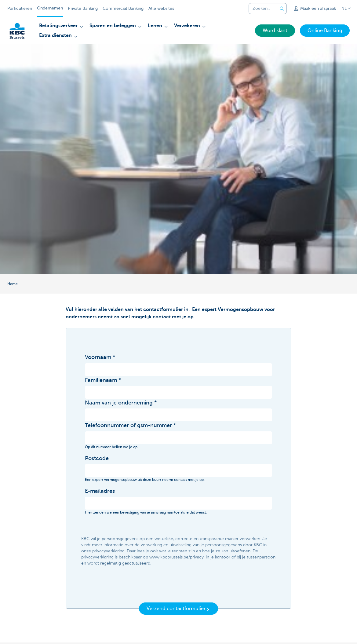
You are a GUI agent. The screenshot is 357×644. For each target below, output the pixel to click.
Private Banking (83, 8)
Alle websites (161, 8)
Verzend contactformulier (178, 609)
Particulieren (20, 8)
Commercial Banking (123, 8)
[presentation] (131, 586)
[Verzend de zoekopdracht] (282, 9)
